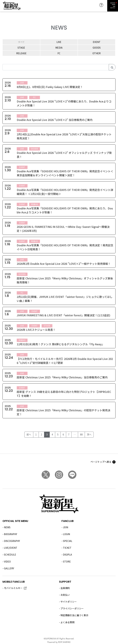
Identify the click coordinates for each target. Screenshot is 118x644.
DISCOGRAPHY (12, 541)
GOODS (97, 48)
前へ (29, 434)
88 (81, 434)
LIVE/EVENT (11, 548)
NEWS (7, 527)
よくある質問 (67, 622)
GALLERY (9, 568)
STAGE (21, 48)
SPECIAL (68, 541)
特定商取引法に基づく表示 (74, 615)
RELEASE (21, 53)
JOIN (66, 527)
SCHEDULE (10, 555)
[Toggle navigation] (113, 6)
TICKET (67, 548)
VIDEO (7, 562)
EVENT (97, 42)
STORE (67, 562)
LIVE (59, 42)
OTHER (97, 53)
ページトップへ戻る (101, 462)
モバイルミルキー (13, 588)
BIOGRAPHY (11, 534)
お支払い (65, 595)
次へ (89, 434)
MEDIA (59, 48)
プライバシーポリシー (72, 608)
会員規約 (65, 588)
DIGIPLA (67, 555)
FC (59, 53)
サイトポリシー (69, 602)
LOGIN (66, 534)
